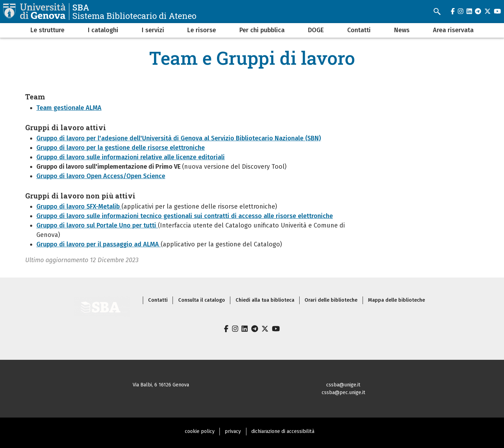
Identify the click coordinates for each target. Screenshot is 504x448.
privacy (233, 431)
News (402, 30)
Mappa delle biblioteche (396, 300)
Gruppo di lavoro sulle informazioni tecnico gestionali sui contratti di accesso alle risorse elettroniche (185, 216)
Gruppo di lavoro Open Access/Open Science (101, 176)
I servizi (153, 30)
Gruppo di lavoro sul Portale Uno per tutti (97, 225)
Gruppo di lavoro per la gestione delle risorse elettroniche (121, 148)
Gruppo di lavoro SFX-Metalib (79, 206)
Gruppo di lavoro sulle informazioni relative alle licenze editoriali (131, 157)
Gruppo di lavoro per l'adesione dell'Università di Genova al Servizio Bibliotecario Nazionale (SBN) (179, 138)
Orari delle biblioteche (331, 300)
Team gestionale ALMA (69, 108)
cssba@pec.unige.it (344, 393)
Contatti (359, 30)
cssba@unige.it (343, 385)
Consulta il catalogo (202, 300)
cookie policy (200, 431)
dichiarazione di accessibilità (283, 431)
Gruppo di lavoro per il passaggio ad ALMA (99, 244)
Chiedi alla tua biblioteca (265, 300)
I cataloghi (103, 30)
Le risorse (202, 30)
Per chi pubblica (262, 30)
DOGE (316, 30)
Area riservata (453, 30)
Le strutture (47, 30)
